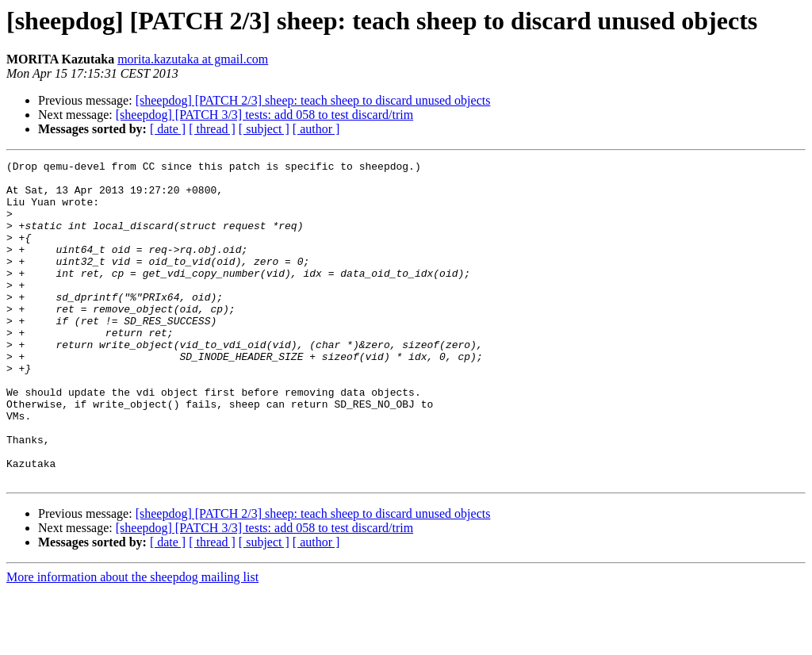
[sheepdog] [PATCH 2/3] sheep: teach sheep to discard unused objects (313, 100)
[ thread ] (212, 129)
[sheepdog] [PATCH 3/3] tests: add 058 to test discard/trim (264, 115)
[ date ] (168, 129)
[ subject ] (264, 129)
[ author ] (316, 129)
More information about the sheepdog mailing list (132, 641)
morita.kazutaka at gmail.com (193, 59)
